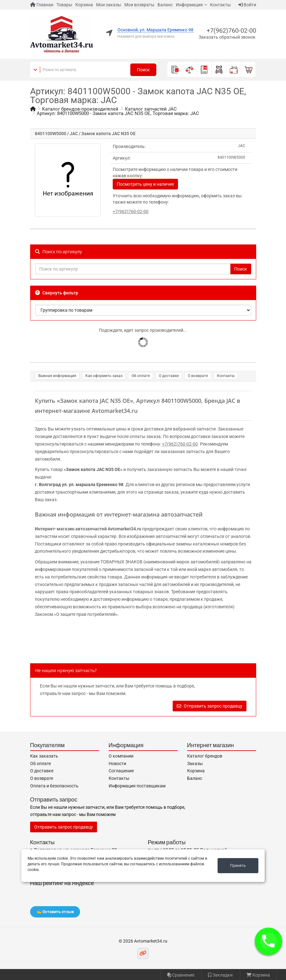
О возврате (198, 376)
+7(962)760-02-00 (231, 30)
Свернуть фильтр (57, 293)
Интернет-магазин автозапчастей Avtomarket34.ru (88, 529)
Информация (189, 5)
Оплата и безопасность (54, 786)
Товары (64, 5)
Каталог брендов (205, 756)
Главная (42, 5)
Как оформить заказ (104, 376)
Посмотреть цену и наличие (145, 184)
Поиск (143, 70)
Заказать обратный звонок (227, 37)
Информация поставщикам (137, 786)
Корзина (84, 5)
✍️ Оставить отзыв (55, 912)
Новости (117, 764)
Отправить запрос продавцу (210, 706)
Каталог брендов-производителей (80, 109)
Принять (238, 866)
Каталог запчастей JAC (151, 109)
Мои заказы (109, 5)
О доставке (169, 376)
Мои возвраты (139, 5)
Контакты (220, 5)
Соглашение (121, 771)
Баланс (165, 5)
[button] (268, 941)
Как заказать (44, 756)
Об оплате (141, 376)
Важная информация (57, 376)
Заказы (195, 764)
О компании (121, 756)
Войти (247, 5)
